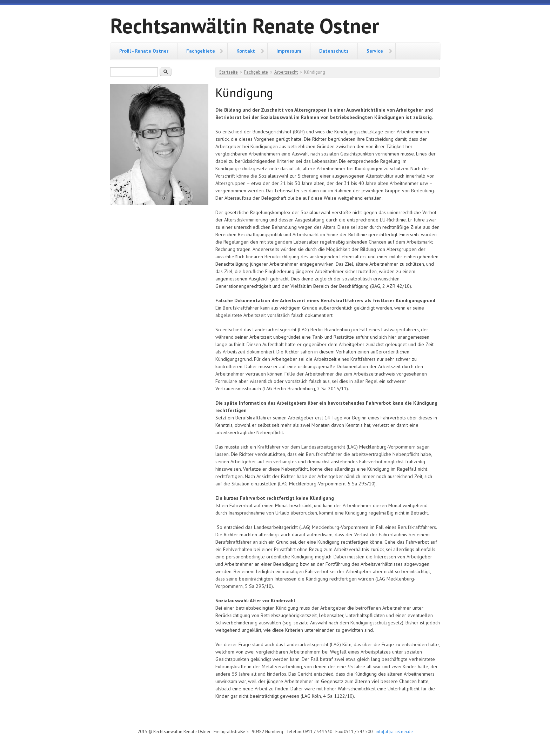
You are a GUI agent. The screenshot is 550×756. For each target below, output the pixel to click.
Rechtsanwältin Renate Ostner (245, 26)
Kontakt (246, 51)
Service (375, 51)
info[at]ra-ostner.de (394, 731)
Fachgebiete (201, 51)
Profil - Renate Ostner (144, 51)
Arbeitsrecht (286, 72)
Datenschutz (334, 51)
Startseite (229, 72)
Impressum (289, 51)
